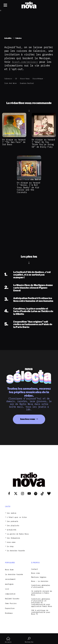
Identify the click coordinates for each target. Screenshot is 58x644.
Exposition (10, 608)
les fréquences (13, 538)
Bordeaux (9, 613)
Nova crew (35, 573)
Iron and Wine (10, 83)
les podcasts (13, 521)
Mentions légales (39, 577)
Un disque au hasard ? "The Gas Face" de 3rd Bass (14, 142)
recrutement (10, 579)
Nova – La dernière (40, 581)
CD (16, 79)
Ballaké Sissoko (12, 599)
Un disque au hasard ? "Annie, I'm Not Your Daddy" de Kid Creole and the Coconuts (29, 187)
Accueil (8, 640)
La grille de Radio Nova (18, 534)
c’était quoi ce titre (17, 517)
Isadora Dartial (27, 83)
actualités (12, 530)
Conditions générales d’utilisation (41, 586)
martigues (9, 584)
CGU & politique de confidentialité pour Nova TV (41, 612)
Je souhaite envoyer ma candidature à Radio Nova (41, 593)
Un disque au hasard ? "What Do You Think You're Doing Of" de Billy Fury (43, 143)
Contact (34, 569)
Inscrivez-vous (28, 419)
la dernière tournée (16, 551)
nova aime (11, 542)
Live (7, 589)
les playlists (13, 526)
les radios (12, 513)
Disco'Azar (25, 79)
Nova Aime (9, 570)
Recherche (29, 640)
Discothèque (38, 79)
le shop (10, 546)
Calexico (8, 79)
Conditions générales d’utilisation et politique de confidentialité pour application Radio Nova (41, 603)
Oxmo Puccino (11, 603)
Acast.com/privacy (25, 62)
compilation (10, 594)
